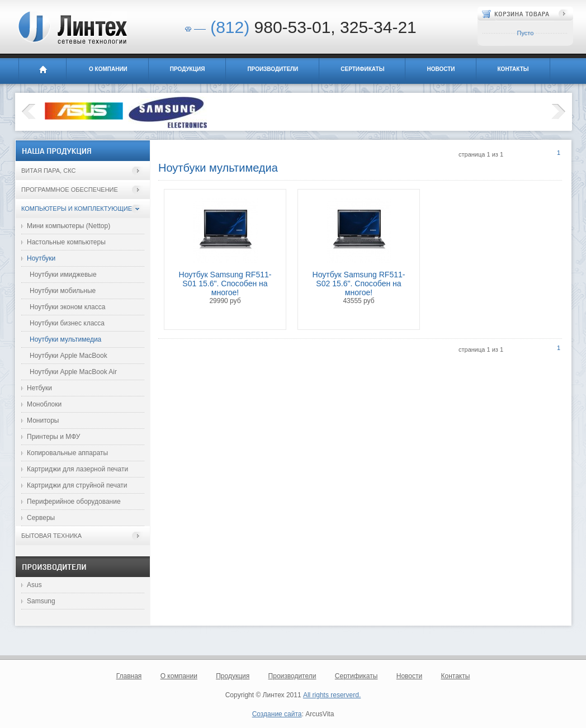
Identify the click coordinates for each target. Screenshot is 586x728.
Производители (273, 69)
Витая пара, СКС (48, 171)
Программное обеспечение (70, 190)
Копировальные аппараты (67, 453)
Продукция (188, 69)
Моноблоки (44, 404)
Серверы (41, 518)
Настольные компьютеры (66, 242)
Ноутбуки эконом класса (67, 307)
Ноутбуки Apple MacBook (68, 356)
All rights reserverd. (332, 695)
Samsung (41, 601)
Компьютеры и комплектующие (77, 209)
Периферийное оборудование (74, 502)
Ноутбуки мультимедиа (65, 339)
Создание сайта (277, 714)
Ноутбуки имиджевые (63, 275)
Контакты (513, 69)
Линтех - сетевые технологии (72, 27)
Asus (34, 585)
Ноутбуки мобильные (63, 291)
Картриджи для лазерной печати (77, 469)
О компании (108, 69)
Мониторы (43, 420)
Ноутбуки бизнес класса (67, 323)
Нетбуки (39, 388)
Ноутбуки (41, 258)
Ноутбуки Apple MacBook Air (73, 372)
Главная (42, 71)
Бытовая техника (51, 536)
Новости (441, 69)
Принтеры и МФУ (53, 437)
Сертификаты (362, 69)
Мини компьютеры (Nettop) (68, 226)
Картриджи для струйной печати (77, 485)
